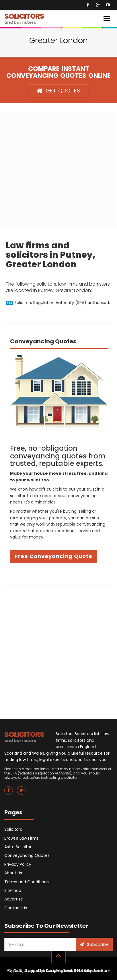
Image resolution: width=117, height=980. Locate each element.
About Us (13, 873)
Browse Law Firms (22, 838)
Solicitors (13, 829)
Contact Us (16, 908)
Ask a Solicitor (18, 847)
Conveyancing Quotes (27, 855)
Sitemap (13, 890)
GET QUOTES (58, 91)
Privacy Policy (18, 864)
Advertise (14, 899)
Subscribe (94, 944)
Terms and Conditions (27, 882)
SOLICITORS (24, 18)
